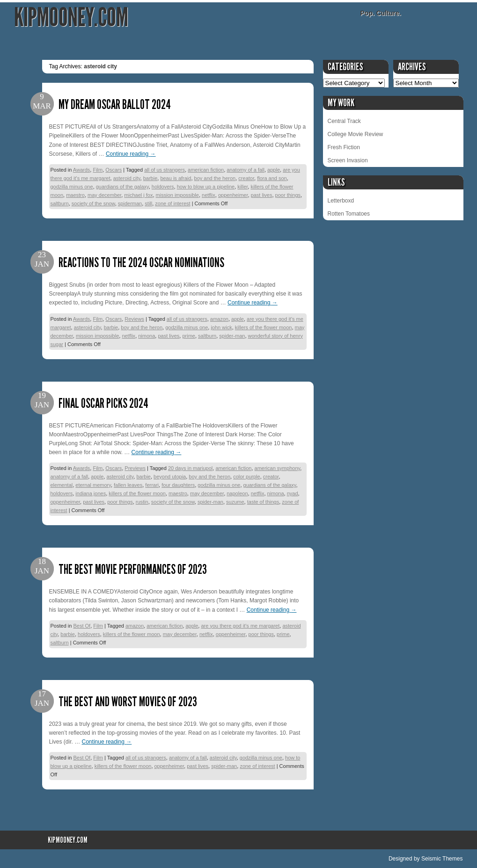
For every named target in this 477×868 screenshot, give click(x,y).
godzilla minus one (72, 187)
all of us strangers (165, 170)
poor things (288, 195)
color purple (246, 477)
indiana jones (91, 493)
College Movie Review (356, 134)
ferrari (152, 485)
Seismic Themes (442, 859)
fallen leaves (128, 485)
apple (274, 170)
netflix (209, 195)
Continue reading (131, 154)
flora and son (272, 178)
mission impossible (177, 195)
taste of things (263, 502)
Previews (135, 468)
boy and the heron (215, 178)
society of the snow (93, 203)
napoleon (237, 493)
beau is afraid (176, 178)
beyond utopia (170, 477)
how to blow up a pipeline (206, 187)
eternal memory (93, 485)
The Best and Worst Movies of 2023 (128, 702)
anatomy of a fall (246, 170)
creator (246, 178)
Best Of (82, 626)
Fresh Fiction (344, 147)
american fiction (206, 170)
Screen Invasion (348, 160)
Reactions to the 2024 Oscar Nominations (141, 263)
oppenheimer (233, 195)
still (148, 203)
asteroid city (127, 178)
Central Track (344, 121)
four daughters (178, 485)
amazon (219, 319)
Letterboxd (341, 201)
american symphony (278, 468)
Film (98, 170)
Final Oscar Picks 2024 (103, 403)
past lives (262, 195)
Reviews (134, 319)
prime (189, 336)
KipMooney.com (71, 18)
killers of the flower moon (264, 327)
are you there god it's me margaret (240, 626)
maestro (75, 195)
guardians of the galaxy (122, 187)
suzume (235, 502)
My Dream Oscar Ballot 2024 (115, 105)
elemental (62, 485)
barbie (150, 178)
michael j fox (138, 195)
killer (242, 187)
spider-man (232, 336)
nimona (147, 336)
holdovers (163, 187)
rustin (142, 502)
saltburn (60, 203)
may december (104, 195)
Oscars (114, 170)
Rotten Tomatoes (349, 214)
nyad (293, 493)
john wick (221, 327)
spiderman (130, 203)
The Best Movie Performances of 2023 (133, 569)
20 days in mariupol (190, 468)
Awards (81, 170)
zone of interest (172, 203)
